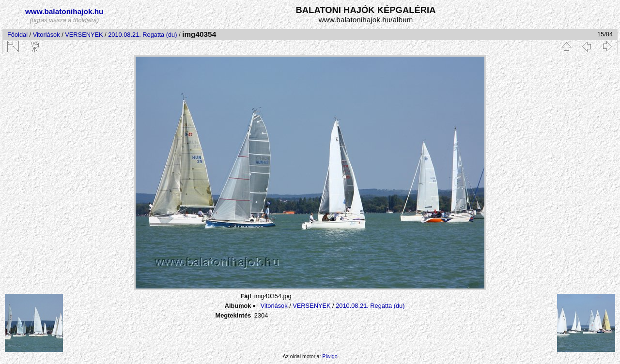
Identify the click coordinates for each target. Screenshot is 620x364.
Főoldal (17, 35)
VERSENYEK (84, 35)
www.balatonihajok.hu (64, 11)
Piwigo (330, 356)
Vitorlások (46, 35)
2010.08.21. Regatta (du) (142, 35)
